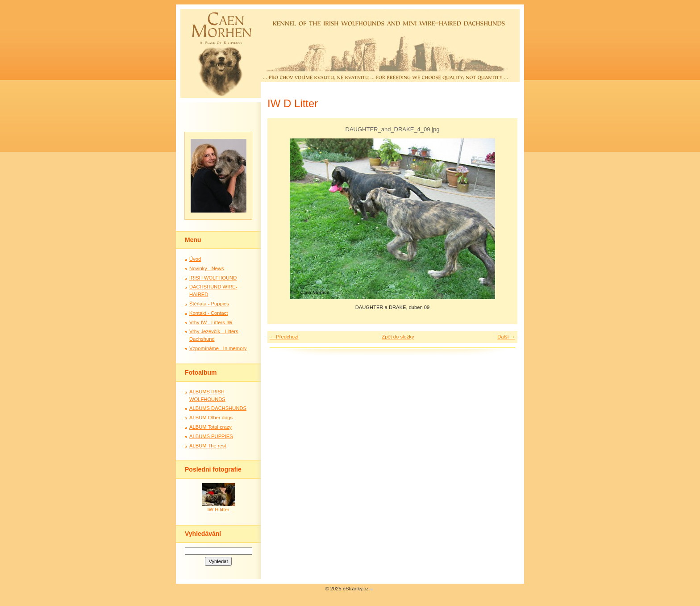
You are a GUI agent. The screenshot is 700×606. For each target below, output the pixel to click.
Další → (506, 337)
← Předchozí (284, 337)
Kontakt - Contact (208, 313)
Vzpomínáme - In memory (218, 348)
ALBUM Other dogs (211, 418)
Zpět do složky (398, 337)
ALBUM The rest (208, 446)
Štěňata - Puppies (209, 304)
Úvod (195, 259)
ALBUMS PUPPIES (211, 436)
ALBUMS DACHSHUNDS (218, 408)
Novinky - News (207, 268)
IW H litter (218, 510)
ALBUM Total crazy (210, 427)
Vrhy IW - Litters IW (211, 322)
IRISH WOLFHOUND (213, 278)
